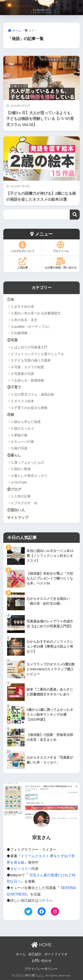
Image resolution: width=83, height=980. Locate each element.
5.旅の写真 (19, 448)
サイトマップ (18, 517)
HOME (41, 945)
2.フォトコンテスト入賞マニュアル (38, 354)
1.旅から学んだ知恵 (26, 422)
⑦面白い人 (16, 510)
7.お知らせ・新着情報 (28, 380)
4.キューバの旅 (23, 442)
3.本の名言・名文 (24, 320)
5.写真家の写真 (23, 374)
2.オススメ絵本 (23, 401)
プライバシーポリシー (41, 969)
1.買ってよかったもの (28, 462)
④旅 (11, 414)
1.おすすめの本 (23, 306)
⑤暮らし (14, 455)
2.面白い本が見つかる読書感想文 (36, 313)
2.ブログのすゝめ (24, 503)
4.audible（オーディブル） (31, 326)
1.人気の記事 (21, 496)
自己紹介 (35, 954)
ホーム (21, 954)
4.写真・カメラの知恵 (28, 367)
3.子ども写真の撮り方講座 (31, 360)
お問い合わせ (42, 961)
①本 (11, 299)
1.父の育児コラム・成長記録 (33, 394)
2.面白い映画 (21, 469)
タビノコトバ (21, 869)
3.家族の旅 (19, 435)
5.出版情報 (19, 333)
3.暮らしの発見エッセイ (29, 476)
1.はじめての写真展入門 (29, 347)
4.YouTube (19, 482)
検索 (75, 215)
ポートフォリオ (56, 954)
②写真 (12, 340)
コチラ (44, 900)
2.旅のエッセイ (23, 428)
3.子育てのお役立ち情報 (29, 408)
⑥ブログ (14, 489)
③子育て (14, 387)
